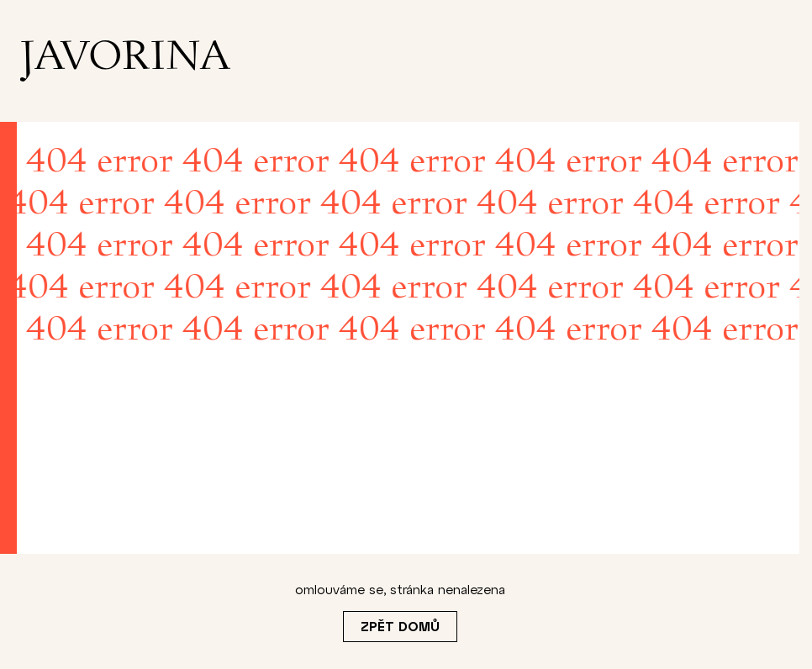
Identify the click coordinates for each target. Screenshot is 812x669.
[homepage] (125, 61)
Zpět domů (400, 626)
